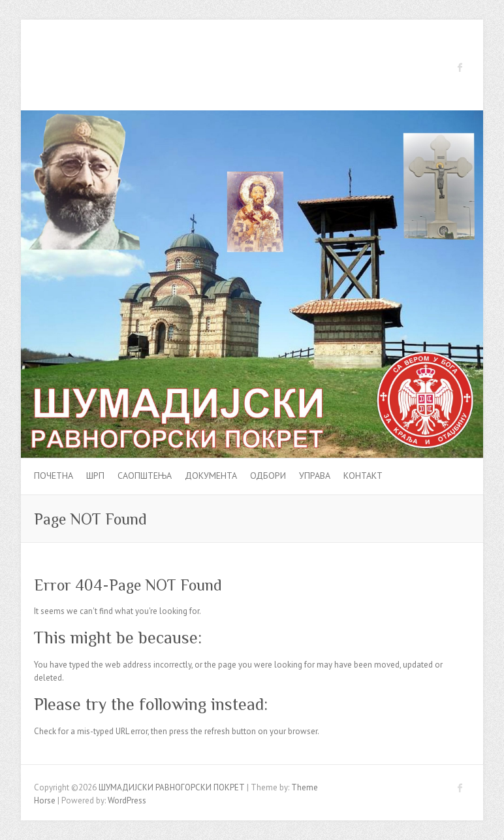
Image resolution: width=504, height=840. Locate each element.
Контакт (363, 476)
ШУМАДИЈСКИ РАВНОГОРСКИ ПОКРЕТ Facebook (460, 67)
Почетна (54, 476)
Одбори (268, 476)
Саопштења (145, 476)
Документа (211, 476)
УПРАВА (315, 476)
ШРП (95, 476)
